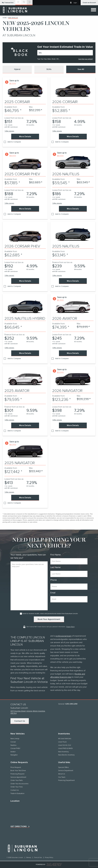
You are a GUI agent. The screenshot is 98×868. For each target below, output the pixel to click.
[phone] (69, 587)
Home (5, 18)
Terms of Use (38, 857)
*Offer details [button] (9, 131)
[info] (29, 586)
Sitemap (29, 857)
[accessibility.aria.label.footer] (54, 865)
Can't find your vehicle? (86, 59)
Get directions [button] (19, 826)
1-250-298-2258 (71, 704)
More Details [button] (25, 137)
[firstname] (69, 561)
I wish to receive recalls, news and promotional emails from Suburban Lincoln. (50, 614)
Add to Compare (14, 142)
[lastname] (69, 574)
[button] (8, 3)
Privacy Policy (71, 627)
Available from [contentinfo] (11, 107)
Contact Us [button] (20, 721)
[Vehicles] (65, 53)
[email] (69, 599)
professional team (63, 636)
